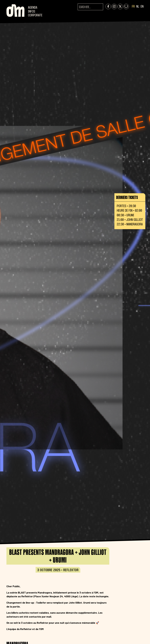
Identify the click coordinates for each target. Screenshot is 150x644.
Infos (32, 12)
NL (138, 7)
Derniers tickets (127, 197)
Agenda (33, 8)
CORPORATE (35, 15)
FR (133, 7)
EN (142, 7)
